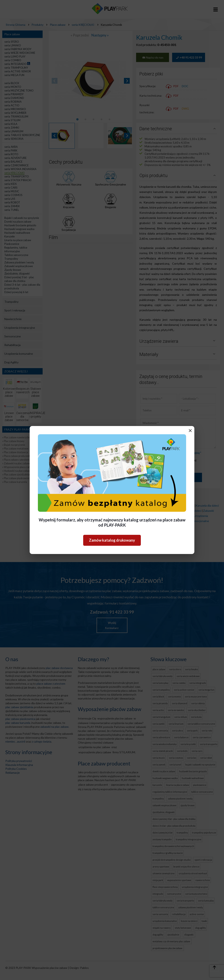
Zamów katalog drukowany (112, 540)
